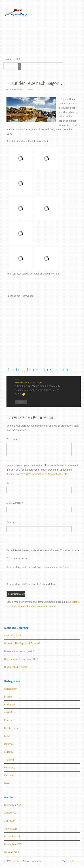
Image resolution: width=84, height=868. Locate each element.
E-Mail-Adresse (15, 503)
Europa (8, 720)
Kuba (7, 736)
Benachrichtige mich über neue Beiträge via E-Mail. (31, 584)
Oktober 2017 (12, 852)
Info (18, 59)
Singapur (9, 752)
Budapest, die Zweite (16, 667)
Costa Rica (10, 712)
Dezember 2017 (13, 837)
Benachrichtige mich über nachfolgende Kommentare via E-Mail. (38, 567)
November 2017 (13, 844)
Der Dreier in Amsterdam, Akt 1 (21, 659)
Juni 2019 (9, 821)
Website (10, 522)
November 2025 (13, 805)
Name (10, 483)
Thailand (9, 760)
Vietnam (29, 89)
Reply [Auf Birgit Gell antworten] (21, 402)
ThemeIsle (76, 861)
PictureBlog (15, 861)
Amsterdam (11, 689)
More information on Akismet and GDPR (47, 474)
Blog (8, 59)
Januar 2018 (11, 829)
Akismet (11, 474)
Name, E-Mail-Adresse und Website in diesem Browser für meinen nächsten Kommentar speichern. (43, 552)
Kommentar (13, 439)
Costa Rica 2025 (13, 635)
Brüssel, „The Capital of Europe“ (22, 643)
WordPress (39, 861)
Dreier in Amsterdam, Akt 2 (19, 651)
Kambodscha (11, 728)
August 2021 (11, 813)
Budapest (10, 704)
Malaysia (9, 744)
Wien (7, 783)
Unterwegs (10, 767)
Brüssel (8, 697)
